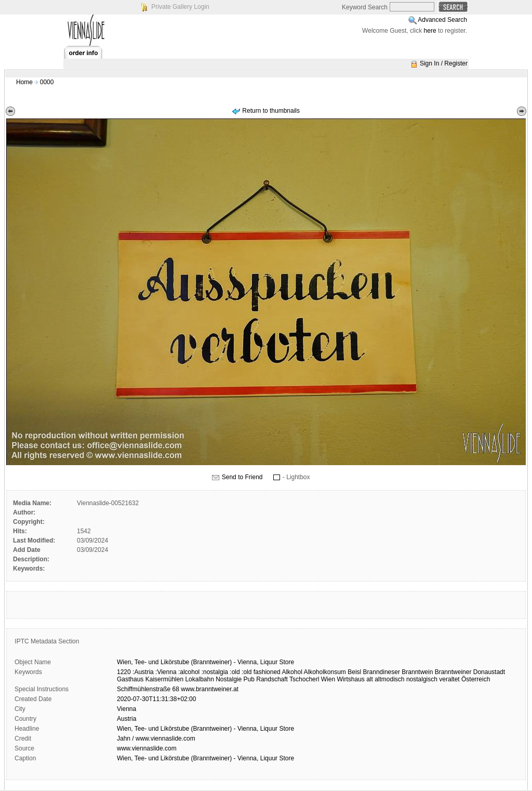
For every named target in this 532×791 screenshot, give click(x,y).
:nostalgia (215, 672)
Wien (328, 679)
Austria (127, 719)
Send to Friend (242, 477)
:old (235, 672)
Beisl (354, 672)
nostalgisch (422, 679)
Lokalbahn (199, 679)
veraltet (449, 679)
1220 (124, 672)
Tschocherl (304, 679)
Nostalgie (229, 679)
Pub (249, 679)
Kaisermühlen (164, 679)
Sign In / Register (444, 63)
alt (370, 679)
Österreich (476, 679)
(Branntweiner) (212, 662)
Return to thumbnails (271, 111)
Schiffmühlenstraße (144, 689)
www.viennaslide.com (147, 748)
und (154, 662)
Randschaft (272, 679)
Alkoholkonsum (324, 672)
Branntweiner (453, 672)
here (430, 31)
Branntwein (417, 672)
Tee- (141, 662)
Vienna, (248, 662)
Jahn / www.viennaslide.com (156, 739)
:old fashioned (261, 672)
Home (24, 82)
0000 (47, 82)
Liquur (269, 662)
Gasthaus (130, 679)
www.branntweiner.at (210, 689)
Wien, (125, 662)
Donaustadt (489, 672)
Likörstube (175, 662)
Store (287, 662)
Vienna (127, 709)
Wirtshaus (350, 679)
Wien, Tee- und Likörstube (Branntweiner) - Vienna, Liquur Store (205, 729)
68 (176, 689)
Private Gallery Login (180, 7)
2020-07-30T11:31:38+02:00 (156, 699)
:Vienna (166, 672)
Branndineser (382, 672)
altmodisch (389, 679)
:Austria (143, 672)
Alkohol (292, 672)
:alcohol (189, 672)
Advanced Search (442, 20)
